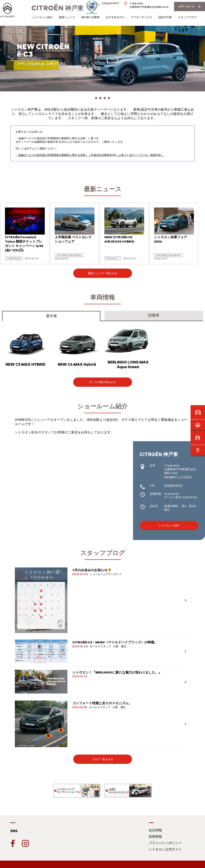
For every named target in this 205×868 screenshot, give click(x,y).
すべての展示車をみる (102, 380)
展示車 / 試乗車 (90, 17)
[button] (92, 97)
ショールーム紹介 (42, 17)
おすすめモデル (115, 17)
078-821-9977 (173, 483)
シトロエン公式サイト (165, 847)
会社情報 (155, 828)
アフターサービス (141, 17)
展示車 (51, 314)
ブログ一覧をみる (102, 757)
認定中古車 (165, 17)
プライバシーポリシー (165, 841)
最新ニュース (67, 17)
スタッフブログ (187, 17)
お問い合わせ (186, 6)
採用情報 (155, 834)
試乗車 (154, 313)
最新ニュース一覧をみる (103, 271)
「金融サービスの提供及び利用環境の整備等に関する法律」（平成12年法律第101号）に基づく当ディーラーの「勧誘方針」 (90, 153)
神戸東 (57, 8)
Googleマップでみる (178, 475)
